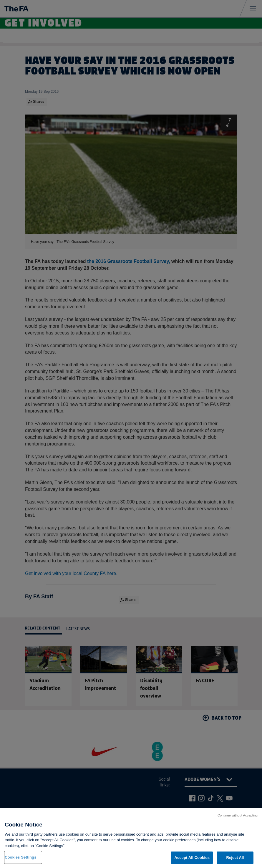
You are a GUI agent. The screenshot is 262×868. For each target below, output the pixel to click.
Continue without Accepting (238, 816)
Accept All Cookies (192, 858)
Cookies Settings (21, 858)
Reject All (235, 858)
